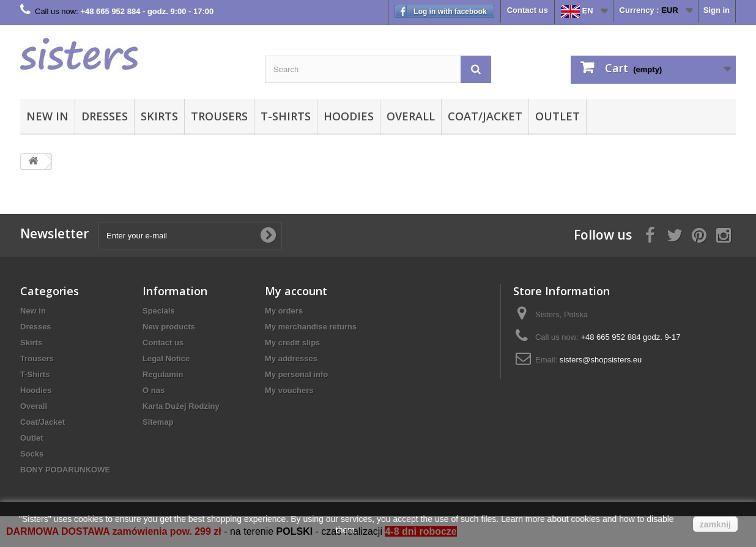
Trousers (219, 116)
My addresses (291, 358)
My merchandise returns (311, 327)
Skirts (159, 116)
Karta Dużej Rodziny (181, 406)
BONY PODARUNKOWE (65, 470)
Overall (411, 116)
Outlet (558, 116)
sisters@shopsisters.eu (601, 360)
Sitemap (158, 422)
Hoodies (349, 116)
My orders (284, 311)
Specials (159, 311)
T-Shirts (286, 116)
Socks (32, 454)
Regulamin (163, 374)
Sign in (717, 10)
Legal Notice (166, 358)
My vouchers (289, 390)
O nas (154, 390)
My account (296, 291)
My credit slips (292, 343)
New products (169, 327)
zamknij (715, 524)
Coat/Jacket (485, 116)
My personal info (296, 374)
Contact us (528, 10)
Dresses (105, 116)
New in (47, 116)
